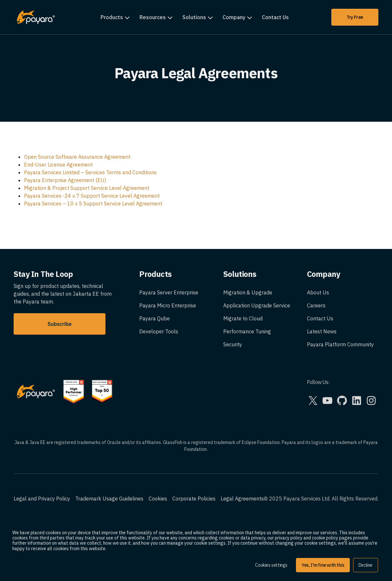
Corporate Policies (194, 499)
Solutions (194, 17)
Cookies (158, 499)
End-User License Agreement (58, 165)
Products (112, 17)
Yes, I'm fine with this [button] (323, 565)
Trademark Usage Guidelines (109, 499)
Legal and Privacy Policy (42, 499)
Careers (316, 305)
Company (234, 17)
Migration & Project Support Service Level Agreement (87, 188)
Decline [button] (366, 565)
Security (233, 344)
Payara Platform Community (340, 344)
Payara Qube (154, 318)
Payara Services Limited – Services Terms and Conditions (90, 172)
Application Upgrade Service (257, 305)
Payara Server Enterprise (169, 292)
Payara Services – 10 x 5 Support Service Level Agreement (93, 204)
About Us (318, 292)
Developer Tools (159, 331)
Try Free (355, 17)
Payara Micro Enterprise (168, 305)
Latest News (322, 331)
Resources (153, 17)
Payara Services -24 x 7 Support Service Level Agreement (92, 196)
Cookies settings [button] (271, 565)
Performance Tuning (247, 331)
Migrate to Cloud (243, 318)
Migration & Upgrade (248, 292)
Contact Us (275, 17)
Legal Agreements (242, 499)
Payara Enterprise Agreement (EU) (65, 180)
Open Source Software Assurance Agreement (77, 157)
